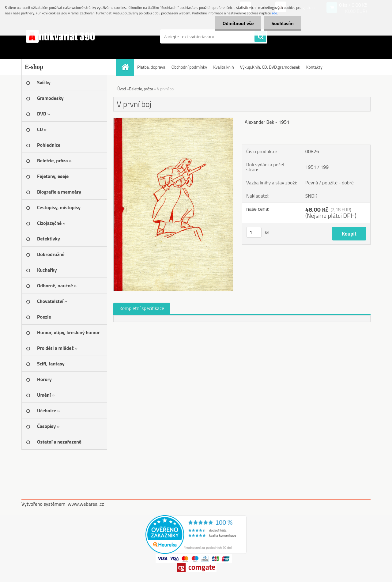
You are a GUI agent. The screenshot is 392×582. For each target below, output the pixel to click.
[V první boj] (173, 120)
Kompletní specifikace (142, 308)
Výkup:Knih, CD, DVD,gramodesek (270, 67)
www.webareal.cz (86, 504)
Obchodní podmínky (189, 67)
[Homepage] (127, 67)
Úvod (122, 89)
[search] (260, 37)
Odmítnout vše (238, 23)
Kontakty (314, 67)
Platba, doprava (151, 67)
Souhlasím (283, 23)
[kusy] (254, 232)
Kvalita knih (223, 67)
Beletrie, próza (141, 89)
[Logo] (64, 36)
